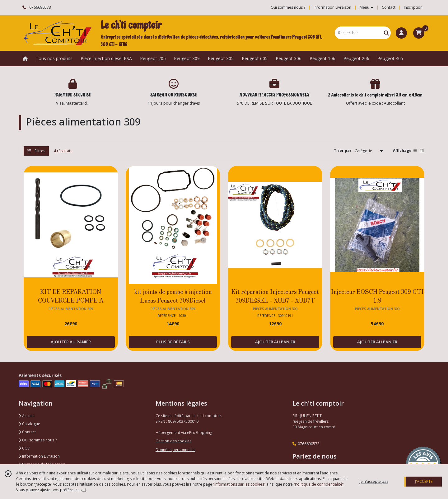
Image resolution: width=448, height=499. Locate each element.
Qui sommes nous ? (38, 440)
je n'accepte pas (374, 481)
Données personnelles (175, 450)
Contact (389, 7)
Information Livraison (39, 456)
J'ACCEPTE (424, 481)
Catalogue (29, 424)
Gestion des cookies (173, 441)
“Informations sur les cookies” (239, 484)
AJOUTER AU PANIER (71, 342)
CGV (24, 448)
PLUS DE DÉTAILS (173, 342)
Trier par (343, 151)
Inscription (413, 7)
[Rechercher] (386, 33)
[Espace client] (401, 33)
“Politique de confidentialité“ (319, 484)
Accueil (27, 416)
